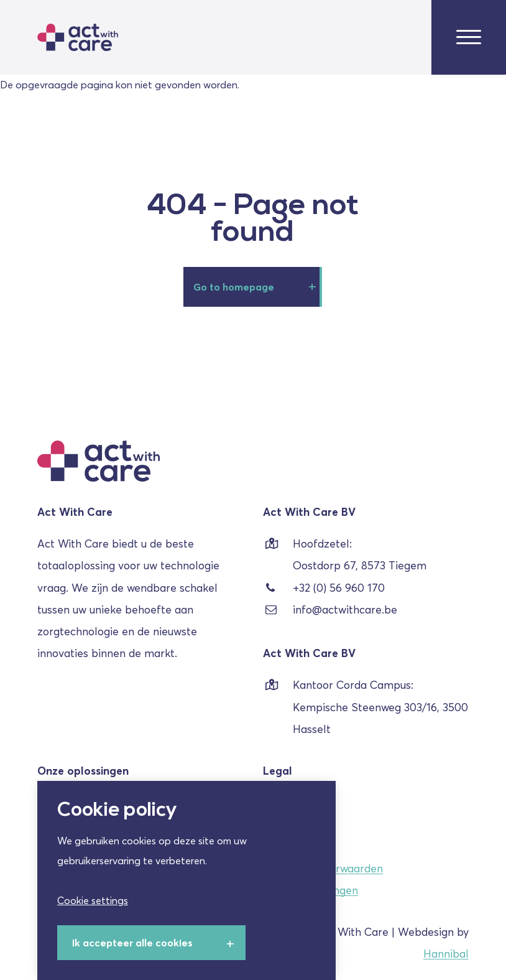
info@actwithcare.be (330, 610)
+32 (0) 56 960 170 (324, 588)
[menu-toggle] (469, 38)
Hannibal (446, 954)
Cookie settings (93, 900)
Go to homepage (234, 287)
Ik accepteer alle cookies (132, 943)
